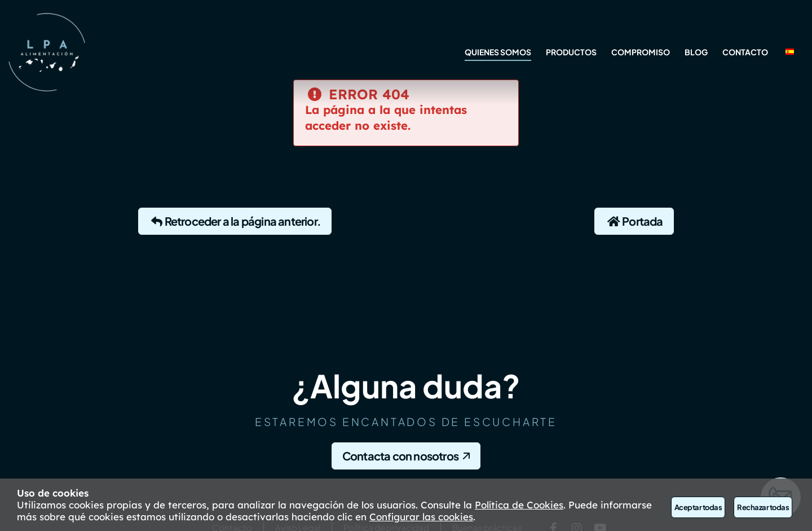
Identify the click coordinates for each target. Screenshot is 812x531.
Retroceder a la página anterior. (235, 221)
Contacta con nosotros (400, 456)
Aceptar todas (698, 507)
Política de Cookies (519, 505)
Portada (634, 221)
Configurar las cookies (421, 517)
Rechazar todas (763, 507)
